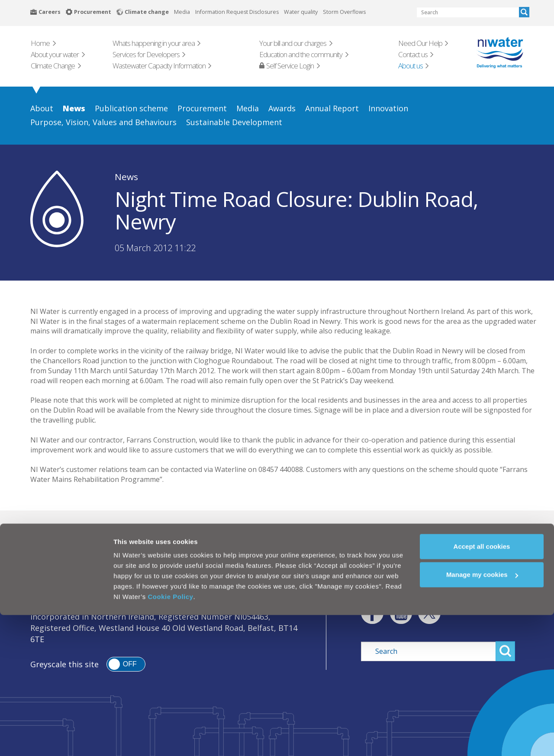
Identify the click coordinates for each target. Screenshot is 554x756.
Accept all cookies (482, 687)
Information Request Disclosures (237, 12)
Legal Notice (54, 585)
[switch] (126, 664)
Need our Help (321, 535)
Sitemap (292, 585)
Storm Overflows (344, 12)
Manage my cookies (482, 716)
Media (182, 12)
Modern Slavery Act (227, 585)
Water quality (301, 12)
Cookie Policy (171, 738)
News (126, 177)
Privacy (103, 585)
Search (524, 12)
